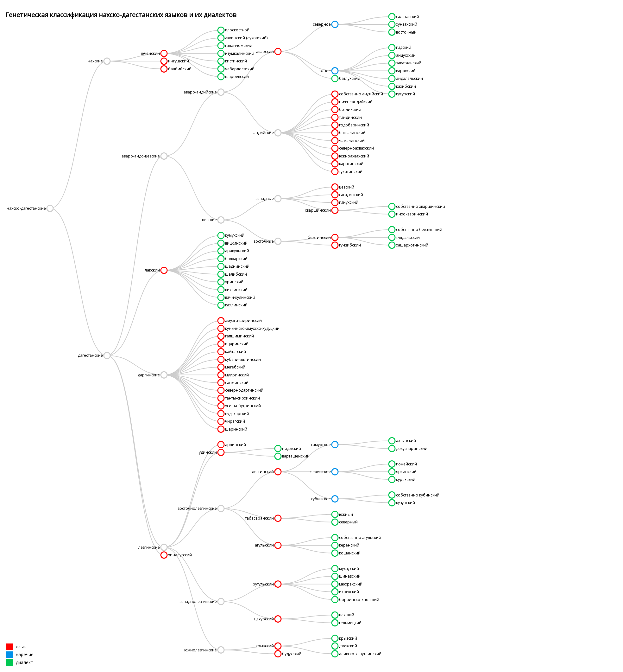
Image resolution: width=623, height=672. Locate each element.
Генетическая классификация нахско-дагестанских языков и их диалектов (121, 15)
